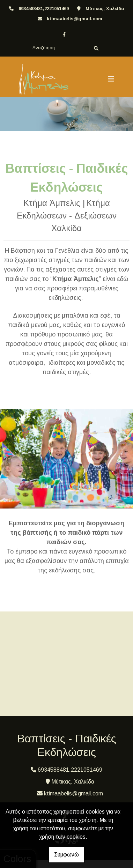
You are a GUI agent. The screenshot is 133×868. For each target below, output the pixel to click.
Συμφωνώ (66, 855)
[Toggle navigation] (111, 79)
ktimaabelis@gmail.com (75, 19)
